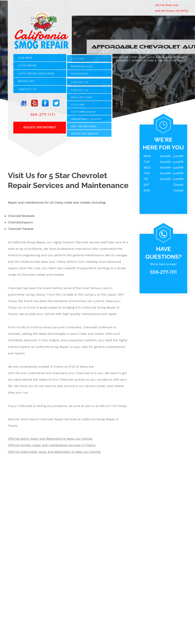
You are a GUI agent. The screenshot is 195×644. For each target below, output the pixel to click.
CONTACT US (27, 91)
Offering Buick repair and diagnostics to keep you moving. (50, 440)
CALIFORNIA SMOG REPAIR (111, 59)
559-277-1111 (43, 116)
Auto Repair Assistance (36, 75)
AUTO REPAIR (27, 67)
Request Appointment (40, 129)
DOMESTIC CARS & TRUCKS (150, 62)
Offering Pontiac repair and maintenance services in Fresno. (52, 447)
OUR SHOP (25, 59)
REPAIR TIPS (26, 83)
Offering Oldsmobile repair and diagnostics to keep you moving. (54, 453)
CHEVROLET (179, 62)
